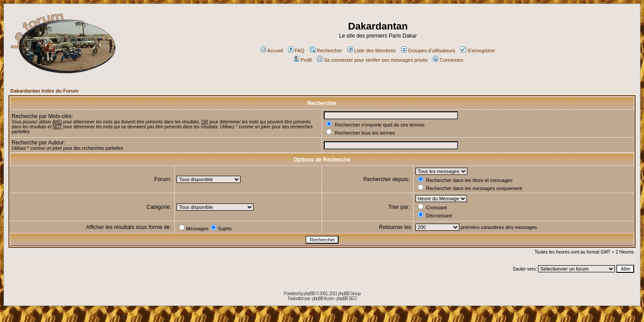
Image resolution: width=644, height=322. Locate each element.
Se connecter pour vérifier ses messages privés (372, 60)
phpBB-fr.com (323, 299)
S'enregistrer (478, 51)
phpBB (309, 294)
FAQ (296, 51)
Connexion (448, 60)
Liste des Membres (372, 51)
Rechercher (326, 51)
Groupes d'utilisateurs (428, 51)
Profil (303, 60)
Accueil (272, 51)
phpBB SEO (347, 299)
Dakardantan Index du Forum (44, 91)
